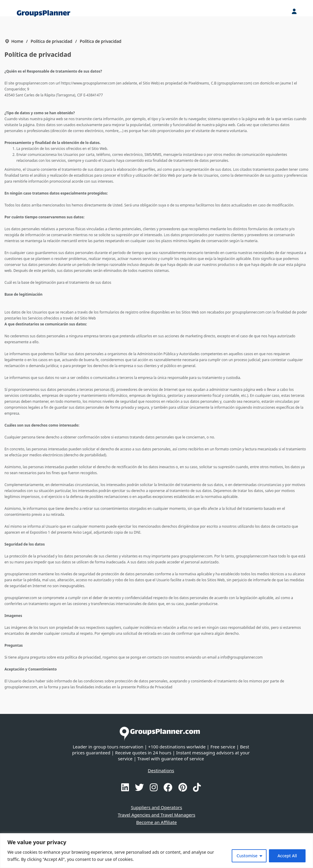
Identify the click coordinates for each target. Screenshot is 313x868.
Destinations (161, 770)
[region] (156, 851)
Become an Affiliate (156, 822)
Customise (247, 856)
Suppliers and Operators (157, 807)
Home (17, 41)
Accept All (287, 856)
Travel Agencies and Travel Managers (156, 815)
